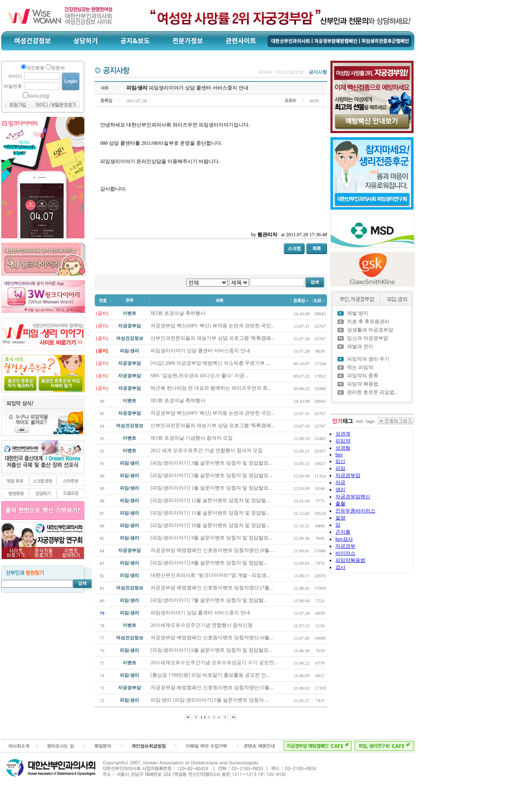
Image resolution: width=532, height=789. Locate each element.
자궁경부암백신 (353, 497)
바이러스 (345, 553)
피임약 (343, 441)
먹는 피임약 (360, 367)
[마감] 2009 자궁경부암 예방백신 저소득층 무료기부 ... (210, 363)
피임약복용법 (350, 560)
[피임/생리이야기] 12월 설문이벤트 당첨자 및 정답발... (211, 500)
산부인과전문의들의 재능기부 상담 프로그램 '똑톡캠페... (213, 338)
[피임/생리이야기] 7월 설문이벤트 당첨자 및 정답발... (209, 600)
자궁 (340, 482)
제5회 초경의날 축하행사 (178, 313)
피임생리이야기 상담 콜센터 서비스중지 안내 (200, 351)
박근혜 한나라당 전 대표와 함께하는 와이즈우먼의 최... (211, 388)
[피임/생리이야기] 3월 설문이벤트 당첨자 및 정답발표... (212, 463)
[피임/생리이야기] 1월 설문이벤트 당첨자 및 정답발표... (212, 488)
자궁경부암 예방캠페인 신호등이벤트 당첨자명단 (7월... (212, 588)
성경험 (343, 448)
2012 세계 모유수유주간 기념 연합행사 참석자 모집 (207, 450)
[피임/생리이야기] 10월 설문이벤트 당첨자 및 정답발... (211, 525)
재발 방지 (358, 313)
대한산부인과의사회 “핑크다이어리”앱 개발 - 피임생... (211, 575)
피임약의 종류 (363, 376)
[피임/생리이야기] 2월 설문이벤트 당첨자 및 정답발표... (212, 475)
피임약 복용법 (363, 384)
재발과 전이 (360, 346)
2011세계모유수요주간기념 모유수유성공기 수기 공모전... (215, 663)
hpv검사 (344, 539)
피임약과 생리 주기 (368, 359)
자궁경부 (345, 546)
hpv (339, 455)
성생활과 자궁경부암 (370, 330)
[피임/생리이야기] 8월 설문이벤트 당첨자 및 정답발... (209, 563)
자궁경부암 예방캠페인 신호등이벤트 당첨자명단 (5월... (212, 688)
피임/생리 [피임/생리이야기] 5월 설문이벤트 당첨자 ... (210, 700)
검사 (340, 567)
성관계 (343, 434)
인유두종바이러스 (355, 511)
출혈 (340, 504)
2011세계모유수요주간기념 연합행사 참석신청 (202, 625)
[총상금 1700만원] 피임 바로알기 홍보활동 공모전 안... (211, 675)
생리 (340, 490)
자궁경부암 (348, 475)
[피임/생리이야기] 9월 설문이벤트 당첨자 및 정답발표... (212, 538)
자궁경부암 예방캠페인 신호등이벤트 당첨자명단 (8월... (212, 550)
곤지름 (343, 532)
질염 (340, 518)
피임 (340, 468)
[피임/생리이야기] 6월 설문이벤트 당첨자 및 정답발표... (212, 650)
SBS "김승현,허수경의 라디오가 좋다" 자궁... (199, 376)
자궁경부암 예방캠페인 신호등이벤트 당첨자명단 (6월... (212, 638)
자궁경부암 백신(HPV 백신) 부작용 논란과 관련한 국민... (213, 326)
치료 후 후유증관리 (368, 322)
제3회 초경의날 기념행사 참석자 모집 (192, 438)
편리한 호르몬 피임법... (373, 392)
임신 (340, 461)
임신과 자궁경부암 (368, 338)
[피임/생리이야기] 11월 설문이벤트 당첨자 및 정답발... (211, 513)
